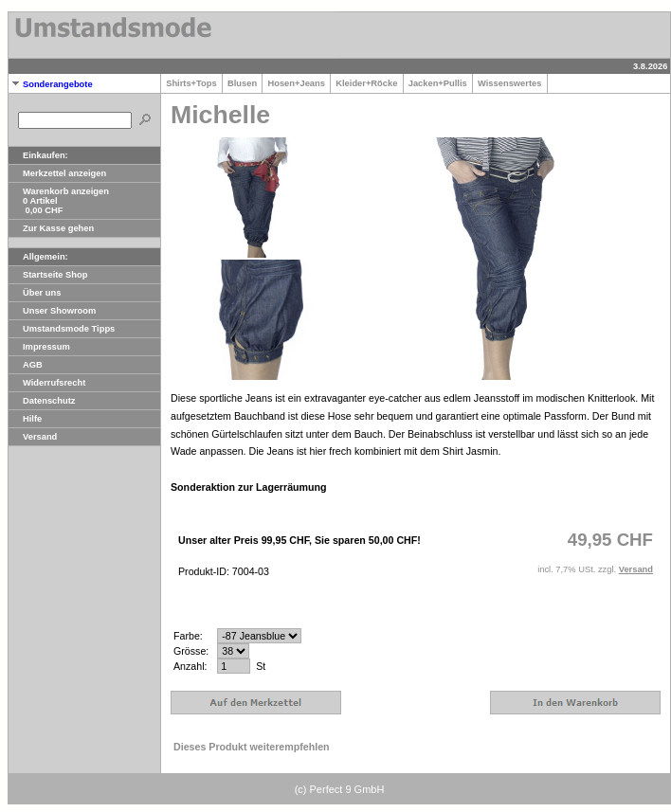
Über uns (35, 293)
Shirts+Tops (191, 83)
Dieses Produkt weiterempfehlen (252, 747)
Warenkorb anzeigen (59, 191)
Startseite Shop (48, 275)
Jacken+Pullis (438, 83)
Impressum (39, 347)
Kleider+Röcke (366, 83)
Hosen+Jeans (296, 83)
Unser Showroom (52, 311)
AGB (26, 365)
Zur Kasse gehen (51, 228)
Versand (33, 437)
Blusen (242, 83)
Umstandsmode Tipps (62, 329)
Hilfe (25, 419)
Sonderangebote (51, 84)
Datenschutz (42, 401)
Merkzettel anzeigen (57, 173)
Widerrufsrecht (47, 383)
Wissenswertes (510, 83)
